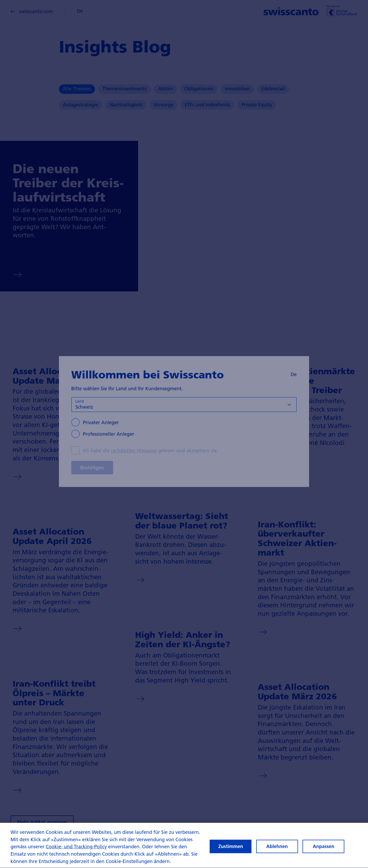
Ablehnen (277, 853)
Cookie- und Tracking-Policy (76, 854)
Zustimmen (231, 853)
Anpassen (324, 853)
